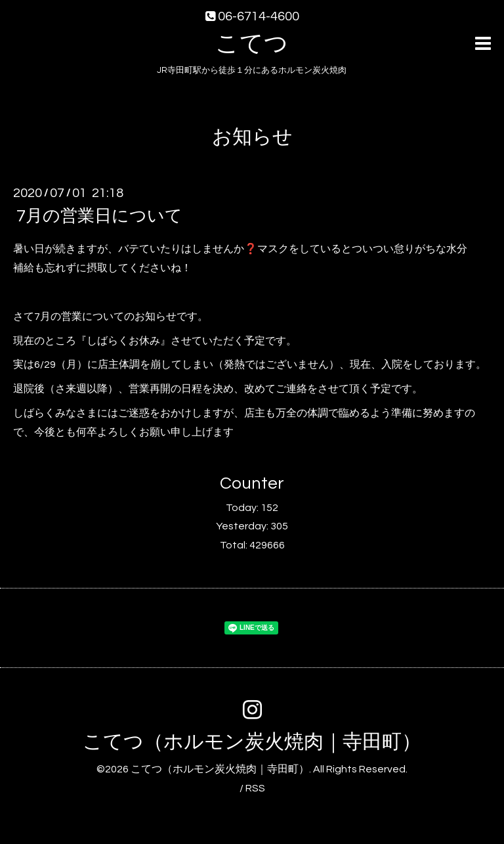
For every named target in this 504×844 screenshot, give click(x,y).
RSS (255, 788)
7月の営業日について (99, 216)
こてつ (252, 44)
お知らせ (252, 137)
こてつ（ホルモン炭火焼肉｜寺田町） (252, 742)
